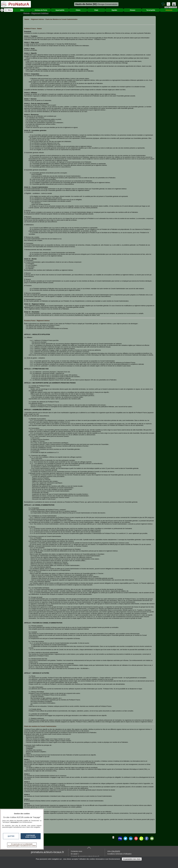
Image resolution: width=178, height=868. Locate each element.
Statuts (27, 19)
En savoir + (75, 854)
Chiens (78, 10)
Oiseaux (133, 10)
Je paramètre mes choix (132, 859)
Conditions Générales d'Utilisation (120, 854)
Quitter (11, 836)
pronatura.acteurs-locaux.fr (47, 852)
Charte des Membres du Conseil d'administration (61, 19)
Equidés (114, 10)
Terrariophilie (151, 10)
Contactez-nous (77, 851)
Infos (22, 10)
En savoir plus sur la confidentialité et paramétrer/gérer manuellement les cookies (22, 845)
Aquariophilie (60, 10)
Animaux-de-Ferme (41, 10)
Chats (96, 10)
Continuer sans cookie (31, 836)
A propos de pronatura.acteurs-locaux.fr (85, 856)
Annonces (169, 10)
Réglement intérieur (38, 19)
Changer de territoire (171, 7)
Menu (10, 10)
